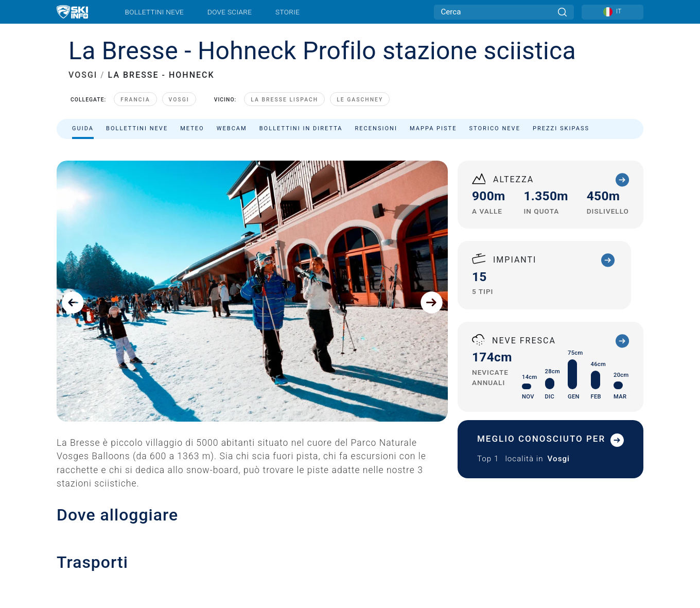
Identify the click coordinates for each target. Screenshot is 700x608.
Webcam (232, 128)
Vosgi (179, 100)
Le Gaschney (360, 100)
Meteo (192, 128)
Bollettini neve (155, 12)
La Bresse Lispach (284, 100)
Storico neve (495, 128)
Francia (135, 100)
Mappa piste (433, 128)
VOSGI (83, 75)
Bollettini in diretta (301, 128)
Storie (287, 12)
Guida (83, 128)
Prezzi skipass (561, 128)
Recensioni (376, 128)
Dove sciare (230, 12)
